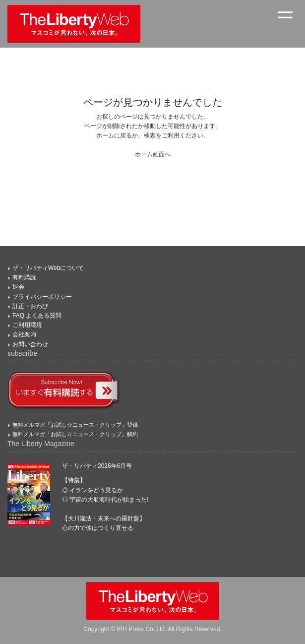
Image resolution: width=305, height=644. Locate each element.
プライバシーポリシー (42, 297)
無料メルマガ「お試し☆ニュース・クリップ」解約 (75, 434)
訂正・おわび (30, 306)
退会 (18, 287)
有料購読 (24, 277)
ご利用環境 (27, 325)
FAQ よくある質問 (37, 316)
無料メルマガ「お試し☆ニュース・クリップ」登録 (75, 425)
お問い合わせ (30, 344)
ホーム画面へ (153, 154)
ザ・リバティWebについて (48, 268)
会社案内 (24, 334)
